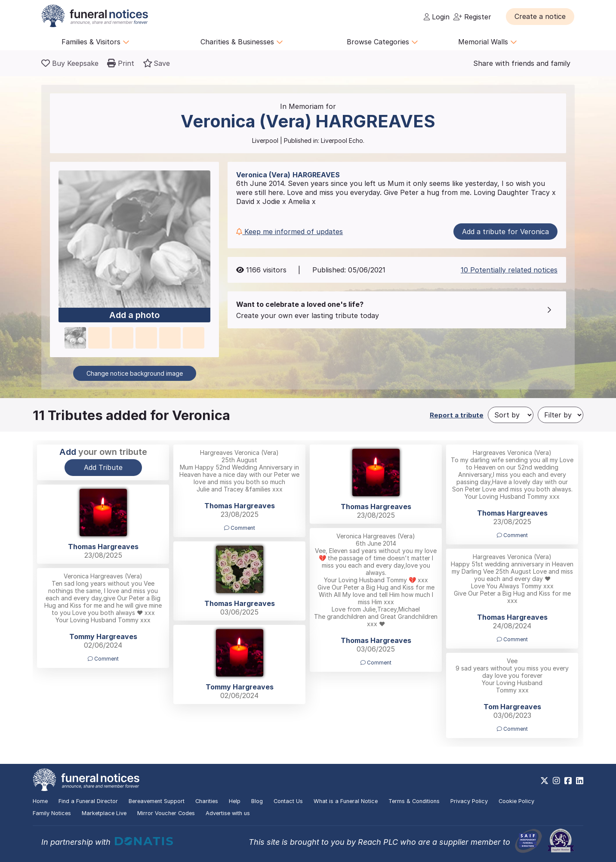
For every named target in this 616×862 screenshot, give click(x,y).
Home (40, 801)
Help (235, 801)
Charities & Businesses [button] (242, 42)
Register (472, 17)
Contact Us (288, 801)
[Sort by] (511, 415)
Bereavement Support (157, 801)
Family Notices (52, 813)
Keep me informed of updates (290, 232)
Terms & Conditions (414, 801)
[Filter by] (561, 415)
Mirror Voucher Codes (166, 813)
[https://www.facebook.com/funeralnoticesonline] (568, 781)
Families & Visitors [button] (95, 42)
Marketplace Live (104, 813)
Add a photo (134, 315)
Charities (207, 801)
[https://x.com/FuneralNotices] (544, 781)
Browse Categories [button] (382, 42)
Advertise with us (228, 813)
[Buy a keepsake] (70, 63)
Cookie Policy (516, 801)
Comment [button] (240, 528)
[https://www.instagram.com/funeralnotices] (556, 781)
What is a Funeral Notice (346, 801)
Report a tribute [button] (457, 415)
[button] (540, 16)
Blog (257, 801)
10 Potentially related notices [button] (509, 270)
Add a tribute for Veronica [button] (505, 232)
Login (437, 17)
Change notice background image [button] (135, 373)
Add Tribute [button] (103, 467)
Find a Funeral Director (88, 801)
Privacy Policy (469, 801)
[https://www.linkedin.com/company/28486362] (580, 781)
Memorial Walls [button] (488, 42)
